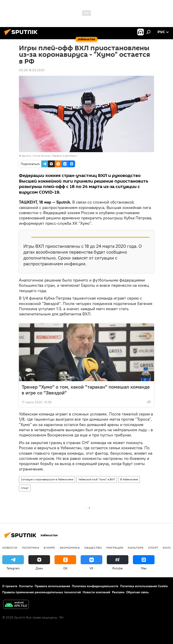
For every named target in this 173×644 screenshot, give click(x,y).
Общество (93, 548)
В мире (49, 548)
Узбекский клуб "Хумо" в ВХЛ (97, 479)
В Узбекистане (129, 479)
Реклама (118, 592)
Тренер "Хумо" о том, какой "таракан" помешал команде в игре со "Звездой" (86, 390)
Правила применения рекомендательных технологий (42, 592)
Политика (31, 548)
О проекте (10, 586)
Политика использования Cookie (144, 586)
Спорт (25, 488)
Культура (136, 548)
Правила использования (52, 586)
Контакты (26, 586)
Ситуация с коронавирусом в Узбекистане (47, 479)
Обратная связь (137, 592)
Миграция (115, 548)
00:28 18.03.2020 (32, 70)
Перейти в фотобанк (65, 156)
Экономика (70, 548)
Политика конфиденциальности (95, 586)
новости (10, 548)
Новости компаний (96, 592)
